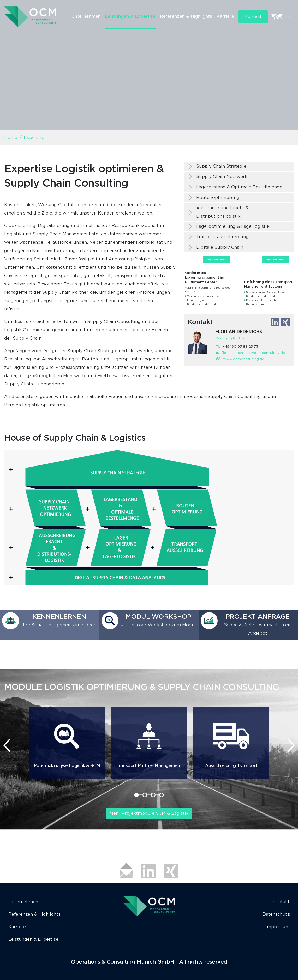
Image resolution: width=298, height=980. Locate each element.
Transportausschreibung (222, 237)
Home (11, 137)
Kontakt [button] (253, 17)
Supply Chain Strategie (221, 166)
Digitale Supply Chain (220, 247)
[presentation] (7, 745)
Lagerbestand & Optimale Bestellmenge (239, 187)
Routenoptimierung (218, 197)
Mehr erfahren (216, 259)
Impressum (278, 927)
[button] (149, 470)
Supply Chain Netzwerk (222, 177)
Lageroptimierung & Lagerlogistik (233, 226)
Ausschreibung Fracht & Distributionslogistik (222, 212)
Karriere (225, 16)
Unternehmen (86, 16)
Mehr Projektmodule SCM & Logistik (149, 813)
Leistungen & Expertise (130, 16)
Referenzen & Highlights (186, 16)
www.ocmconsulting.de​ (244, 359)
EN (288, 17)
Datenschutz (276, 914)
